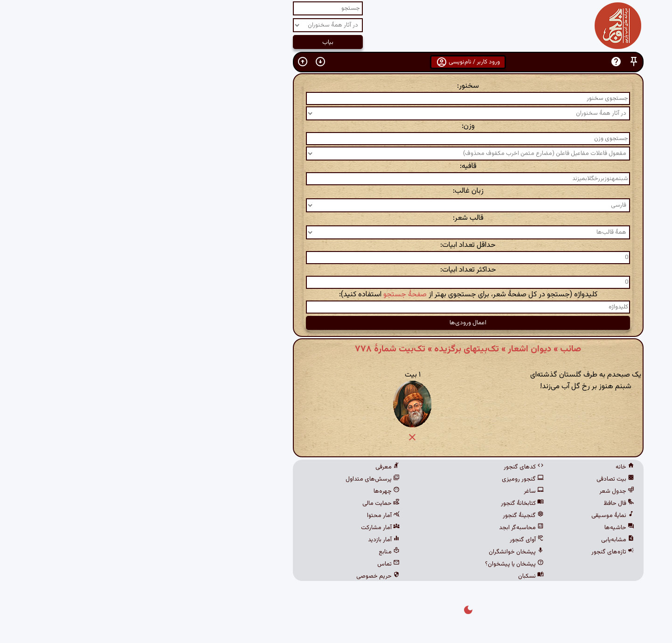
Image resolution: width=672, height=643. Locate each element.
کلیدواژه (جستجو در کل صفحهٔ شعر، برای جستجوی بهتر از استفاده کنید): (336, 295)
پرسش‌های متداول (241, 479)
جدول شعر (485, 491)
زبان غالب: (336, 191)
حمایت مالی (249, 503)
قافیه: (336, 166)
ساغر (402, 491)
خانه (493, 467)
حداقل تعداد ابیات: (336, 245)
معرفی (256, 467)
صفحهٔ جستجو (273, 295)
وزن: (336, 126)
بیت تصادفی (483, 479)
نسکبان (399, 576)
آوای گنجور (395, 540)
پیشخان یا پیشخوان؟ (382, 564)
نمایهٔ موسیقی (481, 516)
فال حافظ (487, 503)
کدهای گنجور (392, 467)
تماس (256, 564)
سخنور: (336, 86)
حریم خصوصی (246, 576)
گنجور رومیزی (391, 479)
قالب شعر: (336, 218)
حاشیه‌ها (487, 528)
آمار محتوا (251, 516)
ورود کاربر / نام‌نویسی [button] (336, 62)
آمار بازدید (252, 540)
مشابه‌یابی (486, 540)
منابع (257, 552)
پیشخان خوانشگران (384, 552)
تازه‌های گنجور (481, 552)
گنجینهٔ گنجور (391, 516)
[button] (502, 62)
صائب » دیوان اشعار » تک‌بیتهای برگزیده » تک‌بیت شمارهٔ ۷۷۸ (336, 349)
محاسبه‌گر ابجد (389, 528)
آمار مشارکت (248, 528)
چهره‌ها (255, 491)
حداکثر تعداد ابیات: (336, 270)
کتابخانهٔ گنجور (390, 503)
